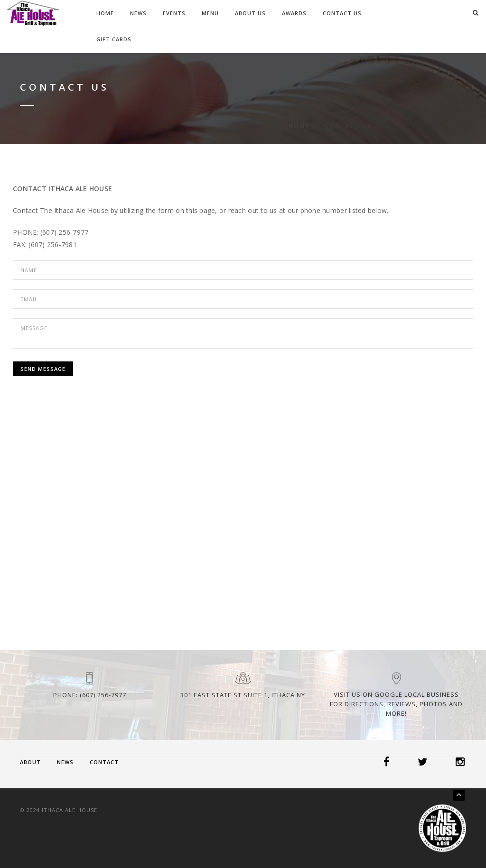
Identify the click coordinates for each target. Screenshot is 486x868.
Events (174, 13)
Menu (210, 13)
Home (105, 13)
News (138, 13)
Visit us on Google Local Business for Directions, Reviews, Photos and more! (396, 704)
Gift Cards (114, 39)
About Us (250, 13)
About (30, 762)
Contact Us (342, 13)
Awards (294, 13)
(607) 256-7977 (103, 695)
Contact (104, 762)
